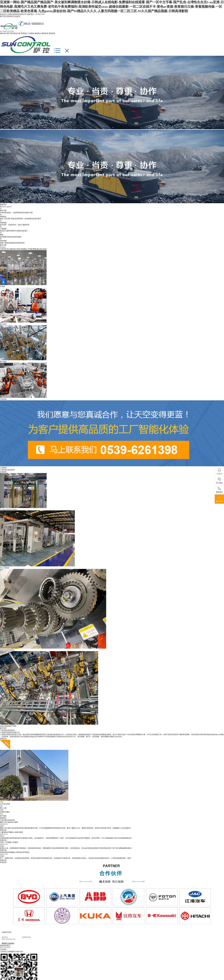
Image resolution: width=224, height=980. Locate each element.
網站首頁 (3, 33)
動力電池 (17, 249)
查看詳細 (3, 739)
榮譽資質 (45, 33)
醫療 (35, 249)
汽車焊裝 (3, 249)
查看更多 (3, 862)
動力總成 (10, 249)
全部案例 (3, 472)
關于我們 (3, 16)
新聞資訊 (24, 33)
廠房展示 (38, 33)
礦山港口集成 (42, 249)
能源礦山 (24, 249)
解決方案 (17, 33)
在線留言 (17, 16)
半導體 (30, 249)
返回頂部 (219, 499)
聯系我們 (10, 16)
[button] (111, 128)
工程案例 (31, 33)
